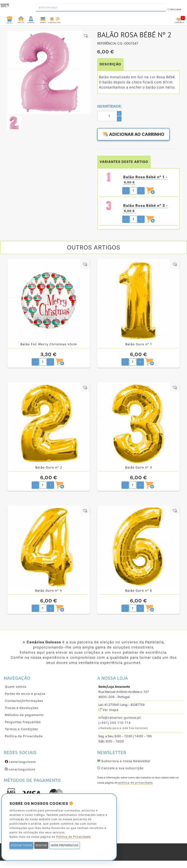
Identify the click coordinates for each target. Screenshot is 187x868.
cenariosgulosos (20, 762)
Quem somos (16, 687)
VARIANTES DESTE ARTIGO (124, 162)
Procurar (174, 10)
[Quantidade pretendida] (133, 191)
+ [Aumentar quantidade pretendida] (141, 191)
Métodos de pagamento (24, 715)
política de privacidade (136, 783)
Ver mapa (108, 710)
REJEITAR (41, 845)
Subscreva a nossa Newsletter (124, 761)
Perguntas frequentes (23, 722)
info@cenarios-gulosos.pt (120, 718)
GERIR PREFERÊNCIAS (65, 845)
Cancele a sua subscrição (120, 768)
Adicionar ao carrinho (133, 134)
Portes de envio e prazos (25, 694)
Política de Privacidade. (74, 837)
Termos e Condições (21, 729)
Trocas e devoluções (22, 708)
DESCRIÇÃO (110, 64)
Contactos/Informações (24, 701)
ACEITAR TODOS (21, 845)
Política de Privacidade (24, 736)
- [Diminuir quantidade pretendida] (126, 191)
